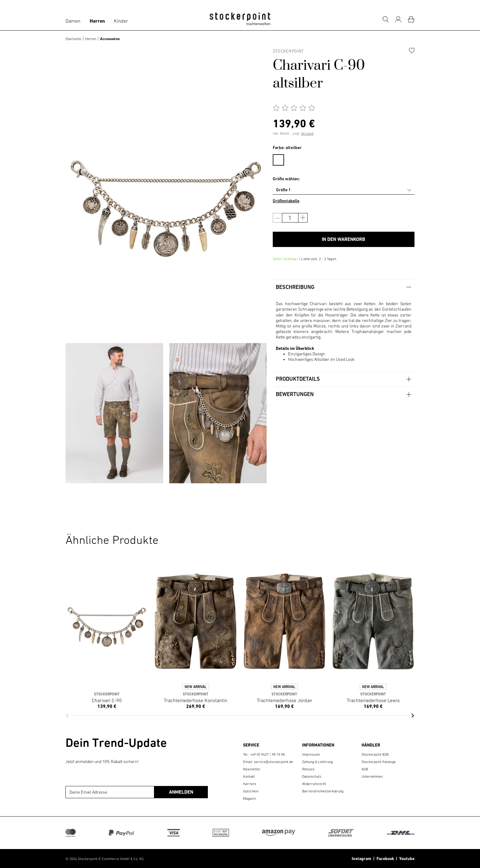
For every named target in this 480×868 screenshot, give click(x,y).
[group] (114, 413)
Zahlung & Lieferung (317, 762)
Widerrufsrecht (314, 784)
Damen (73, 21)
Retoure (308, 769)
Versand (307, 133)
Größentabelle (286, 201)
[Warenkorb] (411, 19)
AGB (365, 769)
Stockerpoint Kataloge (379, 762)
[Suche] (385, 19)
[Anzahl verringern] (277, 218)
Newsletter (252, 769)
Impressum (311, 754)
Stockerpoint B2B (375, 754)
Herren (97, 21)
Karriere (250, 784)
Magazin (249, 799)
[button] (67, 716)
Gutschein (251, 791)
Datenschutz (312, 776)
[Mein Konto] (398, 19)
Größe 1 (283, 190)
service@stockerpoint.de (273, 762)
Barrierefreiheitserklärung (323, 791)
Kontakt (249, 776)
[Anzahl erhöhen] (303, 218)
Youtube (406, 859)
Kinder (121, 21)
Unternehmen (372, 776)
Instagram (362, 859)
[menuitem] (281, 159)
